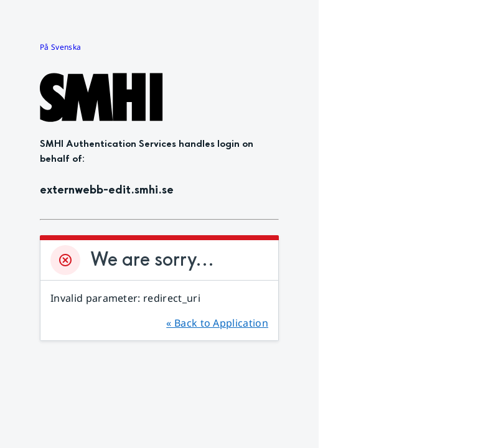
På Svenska (60, 47)
